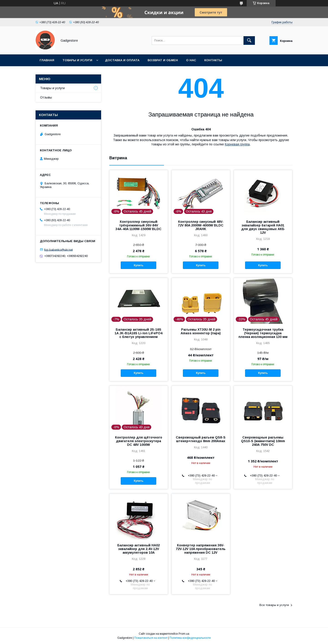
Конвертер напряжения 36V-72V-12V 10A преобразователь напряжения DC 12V (201, 549)
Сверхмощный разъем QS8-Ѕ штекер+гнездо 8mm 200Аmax (201, 439)
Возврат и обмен (163, 60)
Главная (47, 60)
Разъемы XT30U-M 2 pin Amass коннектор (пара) (201, 331)
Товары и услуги (77, 60)
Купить (138, 265)
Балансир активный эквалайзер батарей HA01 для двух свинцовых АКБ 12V (263, 227)
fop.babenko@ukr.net (58, 250)
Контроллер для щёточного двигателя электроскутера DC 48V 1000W (139, 441)
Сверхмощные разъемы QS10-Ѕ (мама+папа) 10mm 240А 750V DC (263, 441)
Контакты (213, 60)
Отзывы (46, 97)
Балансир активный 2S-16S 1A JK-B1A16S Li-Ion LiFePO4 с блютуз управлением (138, 333)
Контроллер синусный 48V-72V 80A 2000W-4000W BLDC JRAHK (201, 225)
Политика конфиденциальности (190, 638)
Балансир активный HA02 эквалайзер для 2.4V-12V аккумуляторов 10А (138, 549)
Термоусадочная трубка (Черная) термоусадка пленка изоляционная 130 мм (263, 333)
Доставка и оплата (122, 60)
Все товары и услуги (274, 605)
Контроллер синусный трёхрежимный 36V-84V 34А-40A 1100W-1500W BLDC (138, 225)
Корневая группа (237, 144)
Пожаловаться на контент (151, 638)
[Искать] (249, 41)
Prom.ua (184, 634)
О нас (191, 60)
